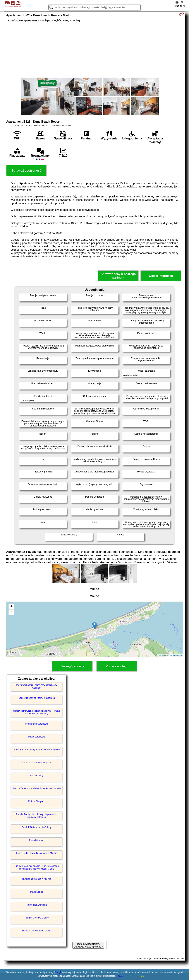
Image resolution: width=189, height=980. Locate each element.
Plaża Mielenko (37, 840)
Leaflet (161, 655)
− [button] (11, 612)
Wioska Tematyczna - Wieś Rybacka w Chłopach (37, 788)
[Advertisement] (95, 50)
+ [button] (11, 607)
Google (58, 972)
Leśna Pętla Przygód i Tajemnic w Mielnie (37, 853)
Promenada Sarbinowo (37, 724)
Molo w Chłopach (37, 801)
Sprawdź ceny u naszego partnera (118, 276)
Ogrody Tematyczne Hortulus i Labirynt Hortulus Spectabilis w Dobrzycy (37, 712)
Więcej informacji (161, 276)
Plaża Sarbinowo (37, 737)
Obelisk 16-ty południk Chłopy (37, 827)
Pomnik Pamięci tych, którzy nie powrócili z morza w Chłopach (37, 816)
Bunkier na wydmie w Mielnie (37, 879)
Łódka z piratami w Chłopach (37, 763)
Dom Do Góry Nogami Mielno (37, 931)
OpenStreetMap (175, 655)
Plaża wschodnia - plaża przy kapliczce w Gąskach (37, 686)
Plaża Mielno (37, 892)
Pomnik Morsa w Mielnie (37, 918)
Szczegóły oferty (72, 666)
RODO (120, 976)
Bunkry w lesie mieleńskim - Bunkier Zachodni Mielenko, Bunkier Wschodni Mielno (37, 867)
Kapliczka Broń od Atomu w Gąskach (37, 698)
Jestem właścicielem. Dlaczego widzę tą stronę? (88, 945)
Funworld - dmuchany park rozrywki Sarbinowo (37, 750)
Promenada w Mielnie (37, 905)
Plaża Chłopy (37, 776)
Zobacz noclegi (117, 666)
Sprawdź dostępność (26, 171)
